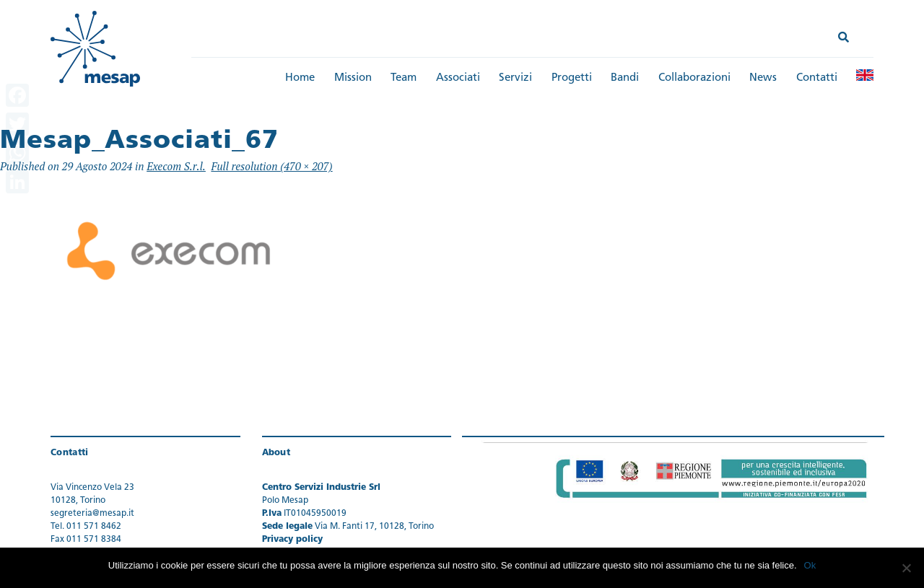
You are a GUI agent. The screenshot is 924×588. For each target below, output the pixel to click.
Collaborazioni (694, 78)
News (763, 78)
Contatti (817, 78)
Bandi (625, 78)
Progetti (572, 78)
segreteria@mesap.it (92, 514)
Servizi (515, 78)
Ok (810, 565)
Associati (458, 78)
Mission (353, 78)
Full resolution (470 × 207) (271, 166)
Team (404, 78)
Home (300, 78)
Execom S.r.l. (176, 166)
